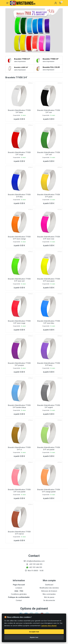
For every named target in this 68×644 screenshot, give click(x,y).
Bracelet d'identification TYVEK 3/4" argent (49, 406)
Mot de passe (49, 597)
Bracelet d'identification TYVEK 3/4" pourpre (19, 364)
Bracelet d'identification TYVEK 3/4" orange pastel (49, 491)
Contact (19, 600)
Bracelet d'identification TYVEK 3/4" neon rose (49, 238)
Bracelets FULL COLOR (51, 67)
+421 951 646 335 (36, 564)
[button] (32, 50)
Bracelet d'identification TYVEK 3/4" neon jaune (49, 280)
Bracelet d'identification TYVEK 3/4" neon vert (19, 280)
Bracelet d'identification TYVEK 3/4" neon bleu (49, 322)
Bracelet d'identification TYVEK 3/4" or (19, 448)
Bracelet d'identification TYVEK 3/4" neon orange (19, 238)
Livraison (19, 588)
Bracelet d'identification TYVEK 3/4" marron (19, 533)
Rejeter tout (34, 637)
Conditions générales (19, 594)
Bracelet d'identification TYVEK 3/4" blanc (19, 111)
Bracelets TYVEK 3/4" (22, 59)
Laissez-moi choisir (49, 626)
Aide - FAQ (19, 591)
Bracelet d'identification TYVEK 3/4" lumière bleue (19, 406)
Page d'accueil (19, 585)
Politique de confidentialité (19, 597)
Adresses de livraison (49, 591)
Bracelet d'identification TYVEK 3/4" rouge (19, 153)
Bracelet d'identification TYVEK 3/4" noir (49, 111)
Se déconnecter (49, 600)
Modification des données (49, 588)
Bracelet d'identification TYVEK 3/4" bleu (19, 196)
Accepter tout (34, 632)
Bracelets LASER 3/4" (21, 67)
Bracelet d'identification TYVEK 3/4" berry (49, 364)
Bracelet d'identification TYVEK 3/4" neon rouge (19, 322)
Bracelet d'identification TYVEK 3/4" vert (49, 153)
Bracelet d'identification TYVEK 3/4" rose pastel (19, 491)
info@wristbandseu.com (36, 561)
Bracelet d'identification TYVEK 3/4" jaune (49, 196)
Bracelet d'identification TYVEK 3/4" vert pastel (49, 448)
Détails (30, 83)
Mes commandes (49, 594)
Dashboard (49, 585)
